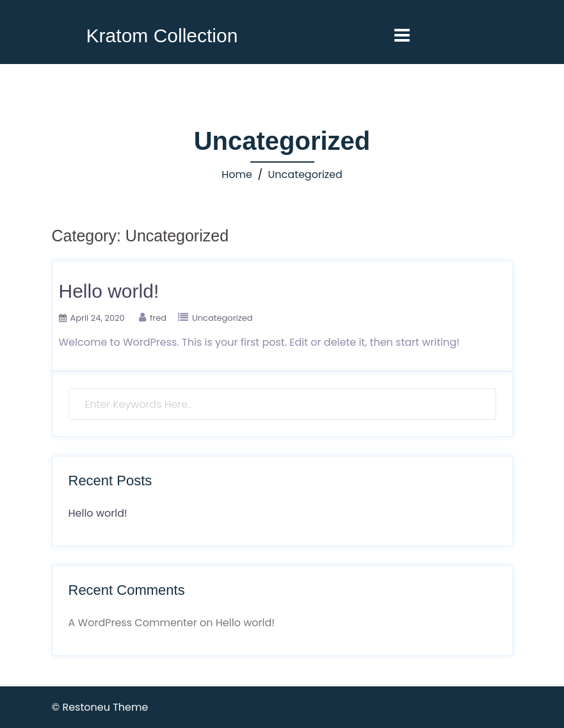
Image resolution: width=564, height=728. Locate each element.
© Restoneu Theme (100, 707)
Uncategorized (305, 174)
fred (158, 318)
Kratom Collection (162, 36)
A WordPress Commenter (133, 623)
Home (237, 174)
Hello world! (109, 291)
